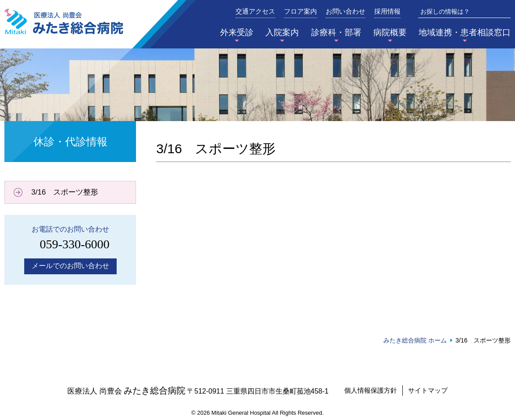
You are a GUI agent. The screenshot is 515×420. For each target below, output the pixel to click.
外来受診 (237, 32)
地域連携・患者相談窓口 (465, 32)
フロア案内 (300, 11)
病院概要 (390, 32)
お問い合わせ (346, 11)
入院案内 (282, 32)
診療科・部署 (336, 32)
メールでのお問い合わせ (70, 266)
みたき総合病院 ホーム (415, 340)
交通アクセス (255, 11)
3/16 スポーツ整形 (65, 192)
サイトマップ (428, 390)
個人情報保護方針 (371, 390)
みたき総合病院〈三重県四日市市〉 (64, 22)
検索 (504, 11)
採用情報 (387, 11)
